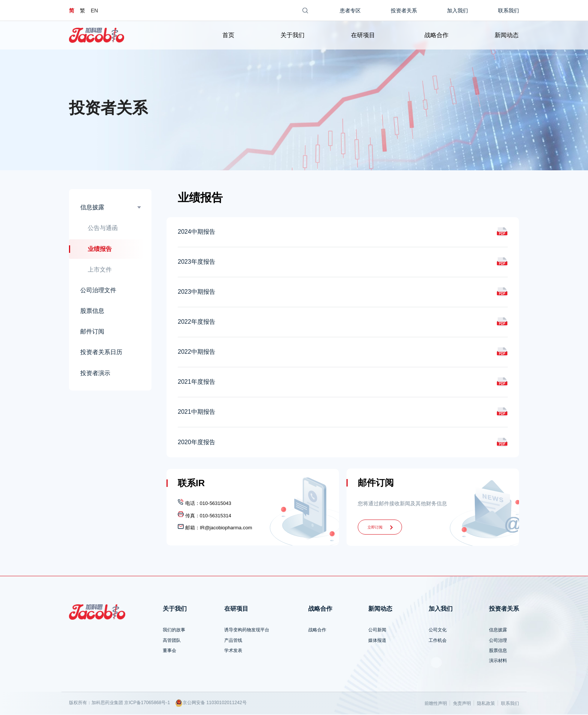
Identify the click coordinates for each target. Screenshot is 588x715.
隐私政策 (486, 704)
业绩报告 (100, 250)
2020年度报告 (196, 443)
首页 (228, 35)
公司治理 (498, 641)
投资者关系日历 (101, 353)
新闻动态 (507, 35)
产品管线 (233, 641)
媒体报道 (377, 641)
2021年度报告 (196, 383)
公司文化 (438, 631)
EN (94, 11)
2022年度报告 (196, 323)
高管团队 (172, 641)
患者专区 (350, 11)
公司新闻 (377, 631)
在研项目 (363, 35)
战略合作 (436, 35)
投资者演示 (95, 374)
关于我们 (292, 35)
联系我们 (508, 11)
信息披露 (92, 208)
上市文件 (100, 270)
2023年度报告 (196, 263)
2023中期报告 (196, 293)
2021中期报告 (196, 413)
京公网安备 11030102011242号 (211, 704)
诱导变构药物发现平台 (247, 631)
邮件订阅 (92, 332)
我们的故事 (174, 631)
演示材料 (498, 661)
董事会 (169, 651)
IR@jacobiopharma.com (226, 528)
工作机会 (438, 641)
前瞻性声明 (436, 704)
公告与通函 (103, 229)
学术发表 (233, 651)
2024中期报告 (196, 233)
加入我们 (457, 11)
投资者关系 (404, 11)
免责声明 (462, 704)
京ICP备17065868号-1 (147, 703)
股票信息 (92, 312)
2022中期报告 (196, 353)
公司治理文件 (98, 291)
